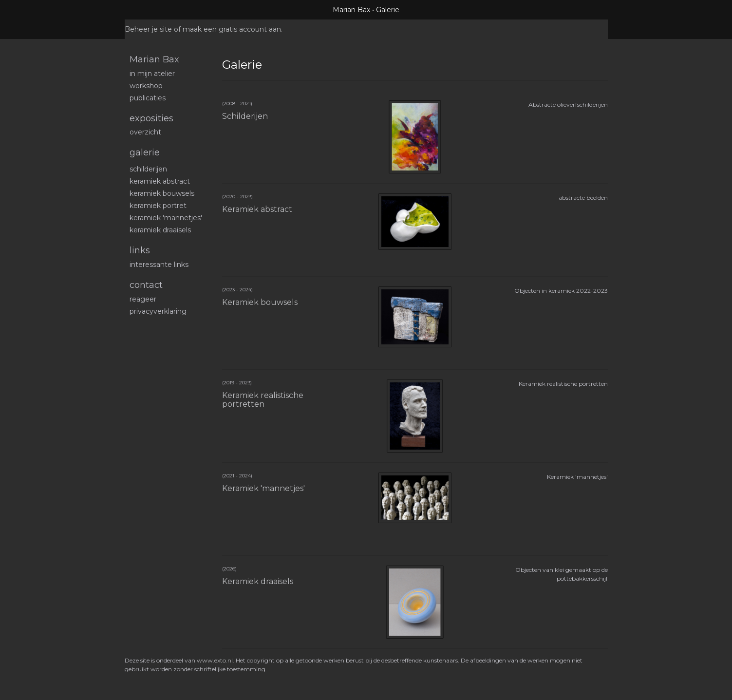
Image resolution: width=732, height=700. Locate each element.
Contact (146, 285)
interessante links (159, 265)
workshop (146, 86)
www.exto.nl (215, 660)
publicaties (148, 98)
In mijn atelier (152, 74)
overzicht (145, 132)
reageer (143, 299)
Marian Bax (351, 10)
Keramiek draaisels (160, 230)
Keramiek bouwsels (162, 193)
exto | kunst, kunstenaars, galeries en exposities (152, 10)
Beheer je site (148, 29)
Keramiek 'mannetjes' (166, 218)
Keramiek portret (158, 206)
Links (140, 250)
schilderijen (148, 169)
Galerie (145, 152)
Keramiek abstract (160, 181)
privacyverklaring (158, 311)
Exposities (151, 118)
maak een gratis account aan (232, 29)
